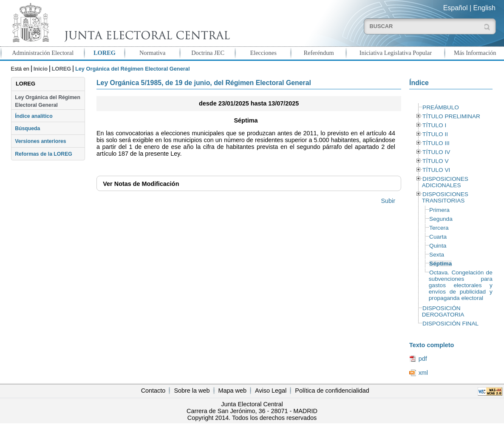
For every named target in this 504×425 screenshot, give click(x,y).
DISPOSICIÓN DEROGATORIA (443, 311)
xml (423, 373)
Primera (439, 210)
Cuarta (438, 237)
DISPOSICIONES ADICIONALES (445, 182)
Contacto (153, 391)
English (484, 8)
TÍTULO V (435, 161)
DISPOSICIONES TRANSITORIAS (445, 197)
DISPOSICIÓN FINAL (450, 324)
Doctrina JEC (208, 53)
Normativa (153, 53)
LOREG (105, 53)
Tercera (439, 228)
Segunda (441, 219)
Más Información (475, 53)
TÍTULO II (435, 134)
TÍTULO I (434, 125)
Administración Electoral (43, 53)
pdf (423, 359)
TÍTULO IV (436, 152)
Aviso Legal (271, 391)
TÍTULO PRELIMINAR (451, 116)
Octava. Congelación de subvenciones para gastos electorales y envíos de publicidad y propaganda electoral (461, 285)
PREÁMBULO (441, 107)
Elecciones (263, 53)
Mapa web (232, 391)
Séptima (440, 264)
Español (456, 8)
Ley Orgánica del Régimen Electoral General (48, 101)
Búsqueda (27, 128)
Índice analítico (34, 116)
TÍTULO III (436, 143)
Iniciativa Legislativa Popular (396, 53)
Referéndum (319, 53)
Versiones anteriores (40, 141)
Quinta (438, 246)
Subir (388, 201)
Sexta (437, 255)
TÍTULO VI (436, 170)
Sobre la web (192, 391)
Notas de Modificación (141, 184)
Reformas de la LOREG (44, 154)
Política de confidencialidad (332, 391)
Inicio (41, 69)
